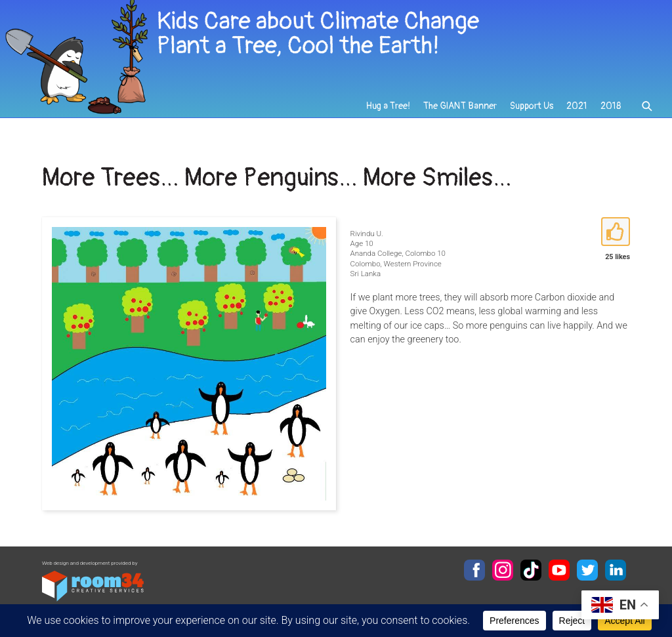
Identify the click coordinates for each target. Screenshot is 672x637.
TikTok (531, 570)
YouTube (559, 570)
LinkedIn (616, 570)
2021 (577, 106)
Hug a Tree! (388, 106)
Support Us (532, 106)
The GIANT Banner (460, 106)
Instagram (503, 570)
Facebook (474, 570)
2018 (611, 106)
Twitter (587, 570)
